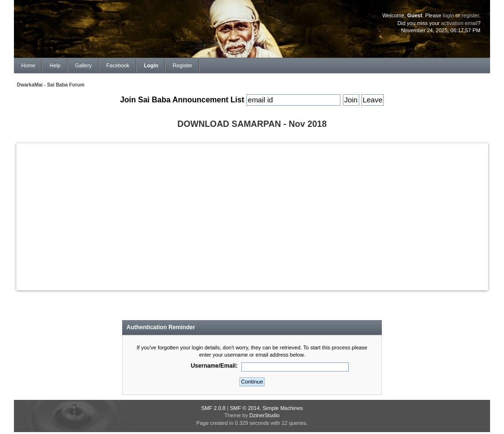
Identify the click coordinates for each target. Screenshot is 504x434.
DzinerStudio (264, 415)
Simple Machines (283, 408)
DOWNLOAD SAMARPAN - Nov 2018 (252, 124)
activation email (459, 23)
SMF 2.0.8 (213, 408)
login (448, 15)
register (470, 15)
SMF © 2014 (245, 408)
